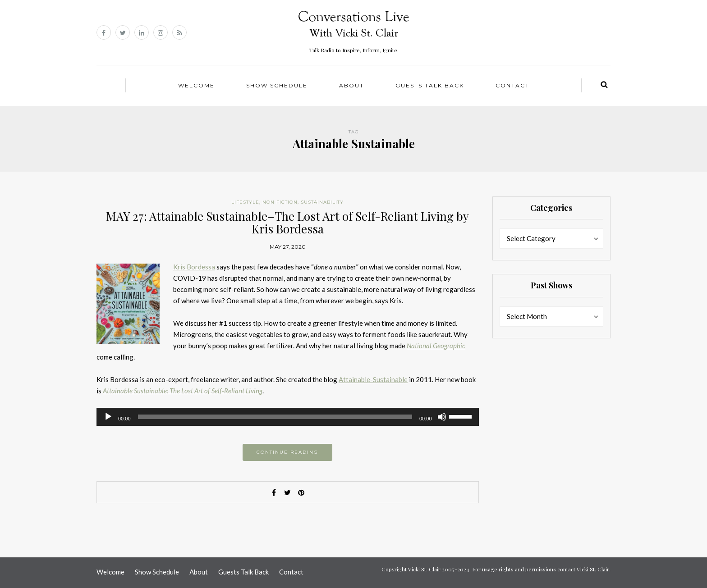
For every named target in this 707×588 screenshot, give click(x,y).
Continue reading (287, 452)
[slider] (275, 417)
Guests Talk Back (430, 85)
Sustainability (322, 202)
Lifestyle (245, 202)
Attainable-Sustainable (373, 379)
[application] (288, 417)
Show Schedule (277, 85)
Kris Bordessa (194, 267)
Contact (512, 85)
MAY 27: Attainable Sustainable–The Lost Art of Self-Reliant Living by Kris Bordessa (287, 223)
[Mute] (442, 417)
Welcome (196, 85)
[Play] (108, 417)
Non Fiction (280, 202)
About (351, 85)
